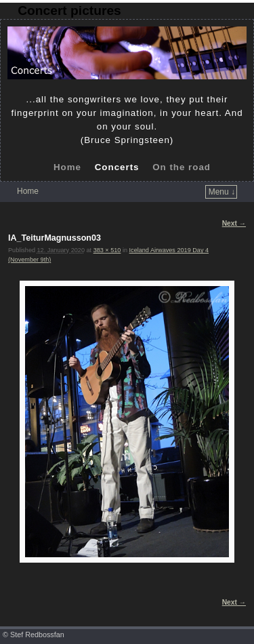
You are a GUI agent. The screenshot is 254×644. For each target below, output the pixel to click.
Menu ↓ (222, 192)
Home (67, 167)
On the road (182, 167)
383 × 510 (107, 250)
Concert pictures (69, 11)
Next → (234, 223)
